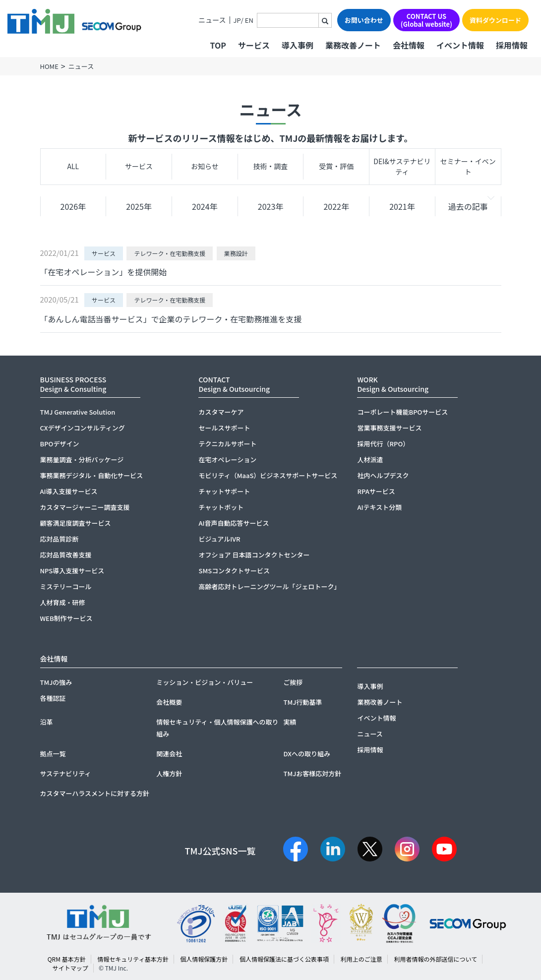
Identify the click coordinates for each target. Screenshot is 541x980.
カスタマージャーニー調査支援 (85, 507)
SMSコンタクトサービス (234, 571)
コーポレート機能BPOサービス (402, 412)
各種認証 (53, 698)
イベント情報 (460, 45)
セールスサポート (224, 428)
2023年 (271, 206)
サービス (139, 166)
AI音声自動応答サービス (234, 523)
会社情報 (409, 45)
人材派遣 (370, 459)
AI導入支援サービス (69, 491)
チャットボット (221, 507)
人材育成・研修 (63, 602)
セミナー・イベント (468, 166)
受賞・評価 (336, 166)
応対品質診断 (60, 539)
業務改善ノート (353, 45)
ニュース (212, 20)
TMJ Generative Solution (78, 412)
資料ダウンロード (495, 20)
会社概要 (169, 702)
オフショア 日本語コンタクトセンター (254, 555)
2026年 (73, 206)
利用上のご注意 (361, 959)
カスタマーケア (221, 412)
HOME (49, 66)
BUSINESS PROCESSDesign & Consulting (73, 384)
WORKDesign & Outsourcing (393, 384)
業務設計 (236, 253)
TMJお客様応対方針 (312, 773)
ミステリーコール (66, 586)
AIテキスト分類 (379, 507)
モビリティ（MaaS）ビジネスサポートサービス (268, 475)
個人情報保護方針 (204, 959)
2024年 (205, 206)
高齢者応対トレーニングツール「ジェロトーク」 (269, 586)
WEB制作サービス (66, 618)
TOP (218, 45)
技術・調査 (271, 166)
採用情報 (512, 45)
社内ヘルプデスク (383, 475)
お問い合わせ (364, 20)
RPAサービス (376, 491)
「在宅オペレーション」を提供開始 (104, 272)
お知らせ (205, 166)
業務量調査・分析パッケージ (82, 459)
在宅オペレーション (227, 459)
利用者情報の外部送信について (436, 959)
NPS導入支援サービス (72, 571)
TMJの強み (56, 682)
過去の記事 (468, 206)
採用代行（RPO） (383, 444)
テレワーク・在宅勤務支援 (170, 253)
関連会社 (169, 754)
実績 (290, 722)
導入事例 (298, 45)
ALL (73, 166)
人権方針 (169, 773)
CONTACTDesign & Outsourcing (234, 384)
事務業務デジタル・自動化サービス (92, 475)
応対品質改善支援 (66, 555)
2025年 (139, 206)
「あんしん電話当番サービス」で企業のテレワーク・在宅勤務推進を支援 (171, 319)
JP (237, 20)
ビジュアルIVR (219, 539)
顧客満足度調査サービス (76, 523)
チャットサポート (224, 491)
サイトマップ (70, 968)
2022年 (336, 206)
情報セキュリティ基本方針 (133, 959)
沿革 (47, 722)
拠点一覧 (53, 754)
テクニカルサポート (227, 444)
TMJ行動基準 (302, 702)
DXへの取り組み (307, 754)
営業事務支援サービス (389, 428)
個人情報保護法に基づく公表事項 (284, 959)
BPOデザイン (60, 444)
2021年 (402, 206)
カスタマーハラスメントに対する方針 (95, 793)
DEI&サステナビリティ (402, 166)
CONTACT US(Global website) (426, 20)
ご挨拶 (293, 682)
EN (249, 20)
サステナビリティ (66, 773)
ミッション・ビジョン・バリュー (205, 682)
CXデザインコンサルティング (83, 428)
